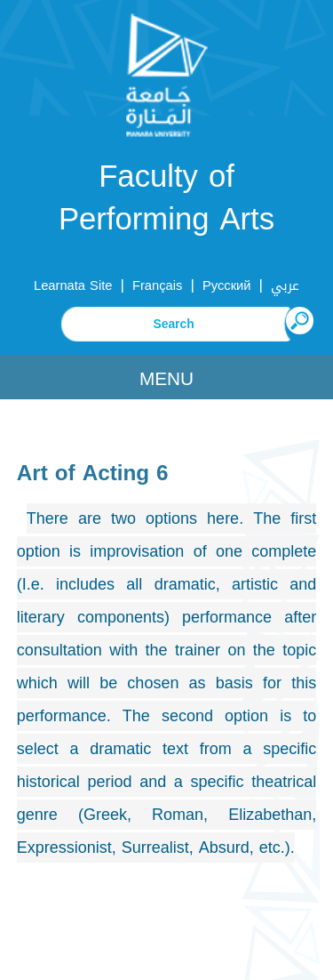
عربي (285, 285)
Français (157, 285)
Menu (166, 379)
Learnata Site (73, 285)
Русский (227, 285)
